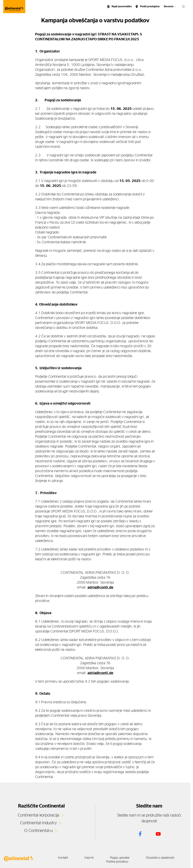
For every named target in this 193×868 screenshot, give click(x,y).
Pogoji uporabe (120, 858)
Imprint (89, 858)
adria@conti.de (100, 587)
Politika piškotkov (117, 862)
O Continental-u (38, 831)
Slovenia (169, 6)
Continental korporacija (39, 815)
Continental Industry (39, 823)
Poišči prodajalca (150, 6)
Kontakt (63, 858)
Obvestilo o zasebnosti (160, 858)
